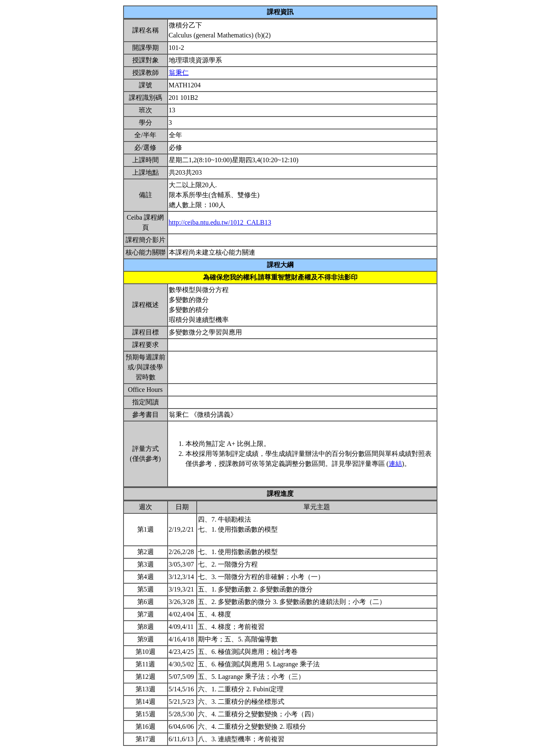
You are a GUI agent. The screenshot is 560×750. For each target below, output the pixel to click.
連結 (395, 464)
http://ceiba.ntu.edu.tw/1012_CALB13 (220, 222)
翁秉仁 (179, 73)
